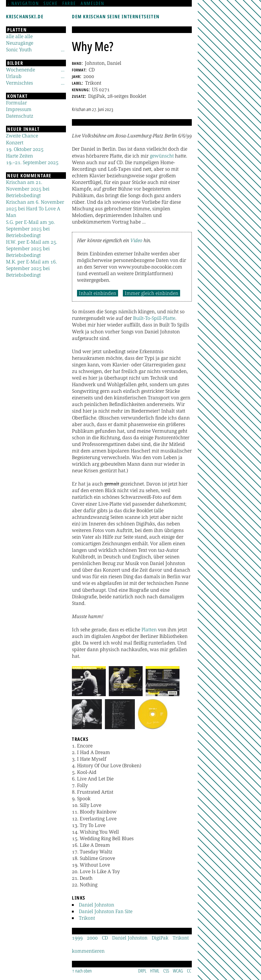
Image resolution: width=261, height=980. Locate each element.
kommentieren (88, 951)
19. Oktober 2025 (25, 149)
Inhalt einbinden (98, 293)
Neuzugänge (20, 43)
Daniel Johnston (96, 905)
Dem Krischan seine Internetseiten (116, 17)
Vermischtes (19, 83)
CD (105, 938)
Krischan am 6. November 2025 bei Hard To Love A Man (35, 209)
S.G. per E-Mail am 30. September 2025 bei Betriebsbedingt (30, 229)
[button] (89, 681)
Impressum (19, 109)
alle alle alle (19, 36)
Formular (16, 103)
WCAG (178, 971)
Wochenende (21, 70)
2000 (92, 938)
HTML (155, 971)
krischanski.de (25, 17)
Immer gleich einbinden (151, 293)
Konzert (15, 143)
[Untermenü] (63, 50)
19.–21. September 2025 (32, 162)
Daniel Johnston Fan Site (106, 911)
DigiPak (160, 938)
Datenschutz (20, 116)
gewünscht (162, 156)
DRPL (142, 971)
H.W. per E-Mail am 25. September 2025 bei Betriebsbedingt (32, 248)
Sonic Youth (19, 50)
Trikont (87, 918)
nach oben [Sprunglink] (83, 971)
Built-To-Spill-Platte (154, 318)
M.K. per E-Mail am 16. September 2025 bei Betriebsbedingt (31, 268)
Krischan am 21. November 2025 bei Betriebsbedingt (28, 189)
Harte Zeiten (19, 156)
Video (136, 240)
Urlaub (14, 76)
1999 (77, 938)
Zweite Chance (22, 136)
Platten (149, 630)
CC (189, 971)
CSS (166, 971)
